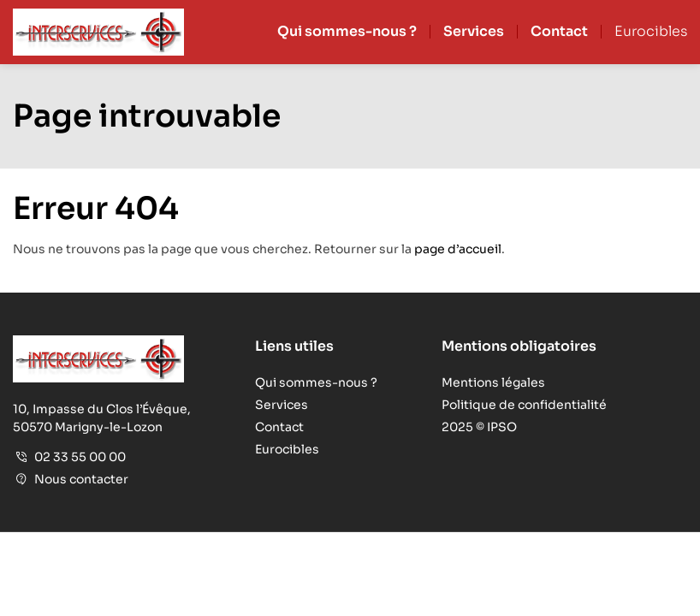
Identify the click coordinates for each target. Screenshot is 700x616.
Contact (559, 32)
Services (474, 32)
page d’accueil (458, 249)
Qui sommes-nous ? (347, 32)
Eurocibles (651, 32)
